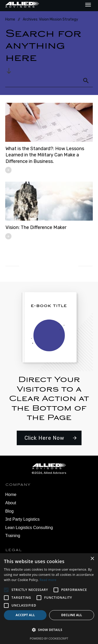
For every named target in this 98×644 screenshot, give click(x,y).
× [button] (92, 559)
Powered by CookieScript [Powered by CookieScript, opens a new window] (49, 638)
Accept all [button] (25, 615)
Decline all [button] (72, 615)
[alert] (49, 599)
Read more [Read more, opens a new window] (48, 580)
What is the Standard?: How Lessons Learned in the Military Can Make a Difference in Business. (45, 155)
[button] (49, 630)
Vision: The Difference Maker (36, 227)
